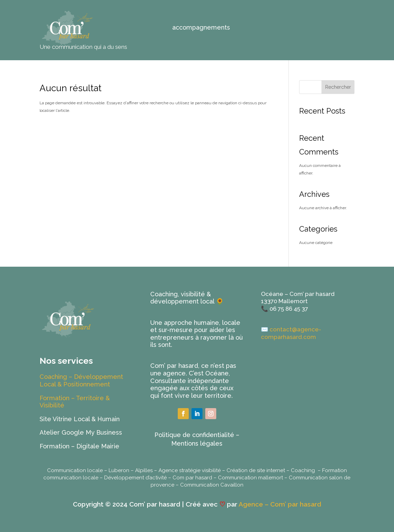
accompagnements (201, 28)
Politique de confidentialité (194, 435)
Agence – (254, 504)
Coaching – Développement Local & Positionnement (81, 380)
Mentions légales (197, 443)
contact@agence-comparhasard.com (291, 333)
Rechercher (338, 87)
